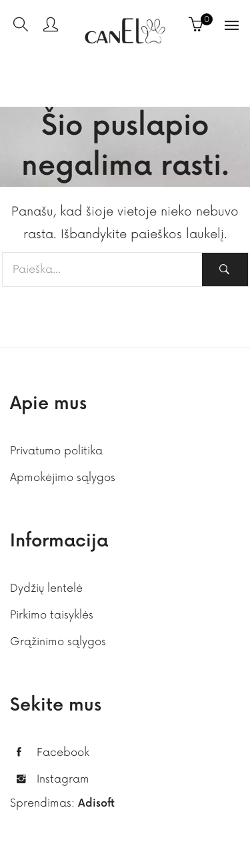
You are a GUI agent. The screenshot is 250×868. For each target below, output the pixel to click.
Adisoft (96, 804)
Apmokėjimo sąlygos (63, 478)
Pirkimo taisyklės (52, 615)
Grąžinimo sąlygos (58, 642)
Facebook (63, 753)
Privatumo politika (56, 451)
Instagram (63, 779)
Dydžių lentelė (46, 588)
